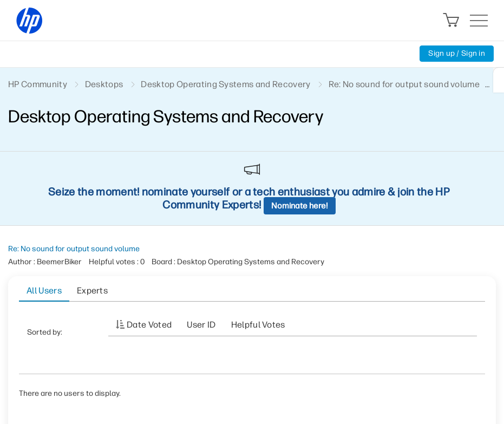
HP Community (38, 84)
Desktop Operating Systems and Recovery (225, 84)
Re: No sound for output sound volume (74, 249)
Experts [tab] (92, 291)
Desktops (104, 84)
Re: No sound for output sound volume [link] (404, 84)
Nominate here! (300, 206)
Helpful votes (258, 325)
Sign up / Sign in (457, 53)
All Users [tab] (44, 291)
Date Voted (149, 325)
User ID (201, 325)
